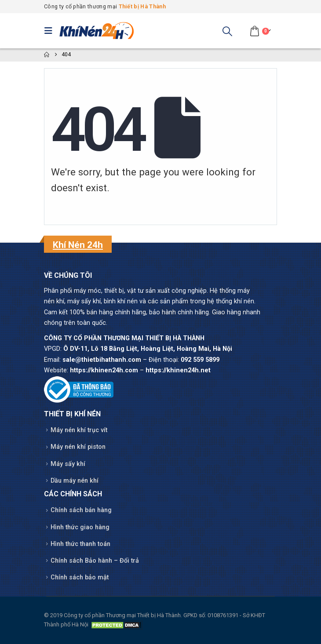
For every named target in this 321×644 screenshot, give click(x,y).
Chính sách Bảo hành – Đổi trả (95, 561)
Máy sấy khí (68, 464)
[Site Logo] (97, 31)
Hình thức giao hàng (80, 527)
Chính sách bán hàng (81, 510)
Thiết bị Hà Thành (142, 6)
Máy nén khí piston (78, 447)
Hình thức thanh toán (80, 544)
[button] (51, 31)
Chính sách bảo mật (80, 577)
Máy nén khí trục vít (79, 430)
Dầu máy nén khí (75, 481)
